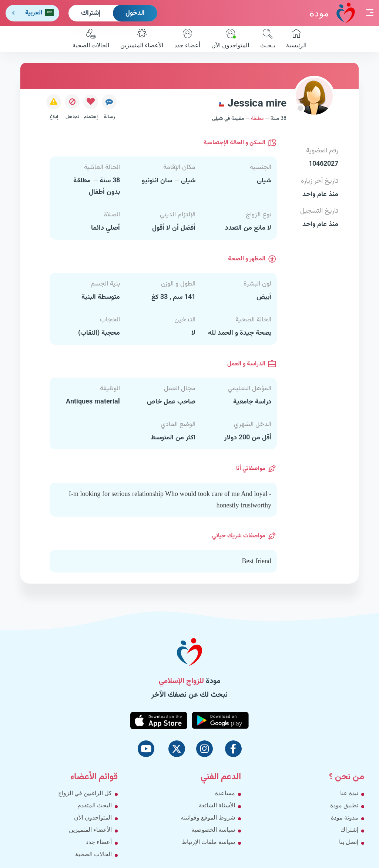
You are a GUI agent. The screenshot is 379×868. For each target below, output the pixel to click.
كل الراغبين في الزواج (85, 793)
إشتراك (91, 13)
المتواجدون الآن (230, 39)
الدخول (135, 13)
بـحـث (268, 39)
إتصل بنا (349, 842)
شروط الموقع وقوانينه (208, 818)
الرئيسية (296, 39)
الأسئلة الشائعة (217, 805)
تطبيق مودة (344, 805)
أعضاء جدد (187, 39)
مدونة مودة (345, 818)
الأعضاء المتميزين (142, 39)
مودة (332, 13)
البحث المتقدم (95, 805)
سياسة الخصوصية (213, 830)
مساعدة (225, 793)
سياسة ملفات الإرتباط (208, 842)
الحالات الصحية (91, 39)
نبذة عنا (349, 793)
